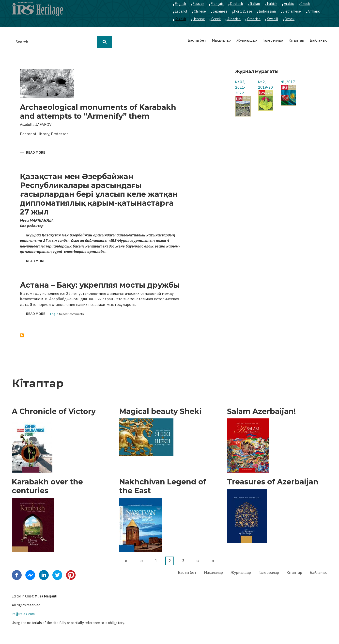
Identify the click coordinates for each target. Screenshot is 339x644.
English (180, 4)
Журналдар (247, 40)
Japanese (220, 11)
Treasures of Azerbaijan (273, 482)
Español (181, 11)
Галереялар (273, 40)
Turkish (272, 4)
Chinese (200, 11)
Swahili (273, 19)
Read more (36, 153)
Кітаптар (296, 40)
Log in (54, 314)
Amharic (314, 11)
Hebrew (199, 19)
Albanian (234, 19)
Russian (198, 4)
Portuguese (243, 11)
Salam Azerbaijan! (261, 412)
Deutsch (237, 4)
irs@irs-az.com (23, 614)
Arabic (289, 4)
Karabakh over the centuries (47, 486)
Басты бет (197, 40)
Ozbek (290, 19)
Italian (255, 4)
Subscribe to (22, 335)
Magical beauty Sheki (160, 412)
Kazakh (180, 19)
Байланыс (318, 40)
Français (217, 4)
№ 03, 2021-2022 (240, 87)
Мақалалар (221, 40)
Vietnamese (292, 11)
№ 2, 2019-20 (265, 85)
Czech (305, 4)
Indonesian (267, 11)
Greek (216, 19)
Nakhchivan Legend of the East (163, 486)
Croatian (254, 19)
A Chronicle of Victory (54, 412)
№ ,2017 (288, 82)
